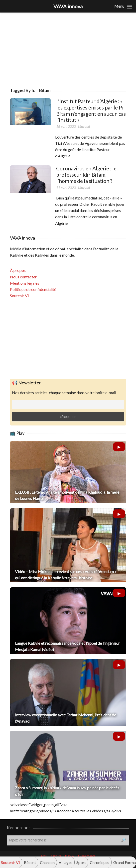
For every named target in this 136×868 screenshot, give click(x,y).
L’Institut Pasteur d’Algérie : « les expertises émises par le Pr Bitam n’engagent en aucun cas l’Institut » (91, 111)
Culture (56, 856)
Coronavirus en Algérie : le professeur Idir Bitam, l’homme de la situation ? (86, 175)
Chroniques (100, 862)
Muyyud (84, 126)
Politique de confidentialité (33, 289)
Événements (87, 856)
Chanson (47, 862)
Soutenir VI (19, 296)
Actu (44, 856)
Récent (30, 862)
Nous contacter (23, 277)
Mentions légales (25, 283)
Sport (81, 862)
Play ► (70, 856)
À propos (18, 270)
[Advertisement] (68, 48)
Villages (66, 862)
